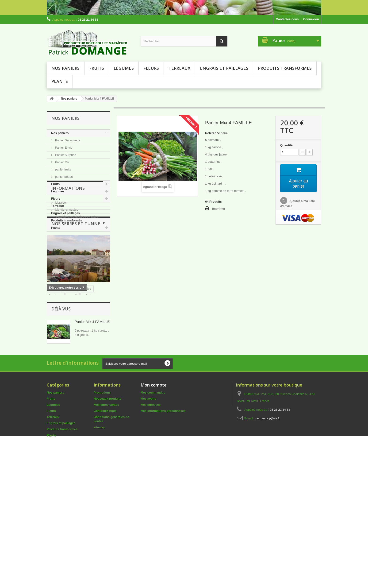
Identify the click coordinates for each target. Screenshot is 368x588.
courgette (56, 400)
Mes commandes (153, 516)
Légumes (124, 68)
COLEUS (90, 400)
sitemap (99, 550)
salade (87, 393)
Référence (213, 133)
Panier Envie (63, 148)
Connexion (311, 19)
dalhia (54, 407)
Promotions (102, 516)
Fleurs (151, 68)
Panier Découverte (67, 140)
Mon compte (154, 508)
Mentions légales (66, 265)
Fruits (97, 68)
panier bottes (63, 177)
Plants (60, 81)
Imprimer (219, 209)
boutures (56, 393)
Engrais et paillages (224, 68)
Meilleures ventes (106, 528)
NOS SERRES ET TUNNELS (78, 290)
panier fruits (63, 169)
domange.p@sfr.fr (268, 541)
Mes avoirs (148, 522)
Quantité (286, 145)
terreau (73, 400)
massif (72, 393)
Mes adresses (151, 528)
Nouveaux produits (107, 522)
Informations (68, 246)
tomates (69, 385)
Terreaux (179, 68)
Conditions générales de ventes (76, 272)
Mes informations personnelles (163, 534)
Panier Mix (62, 162)
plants (54, 385)
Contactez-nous (287, 19)
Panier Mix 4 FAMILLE (92, 438)
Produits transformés (285, 68)
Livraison (61, 258)
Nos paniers (65, 68)
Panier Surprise (65, 155)
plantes (86, 385)
